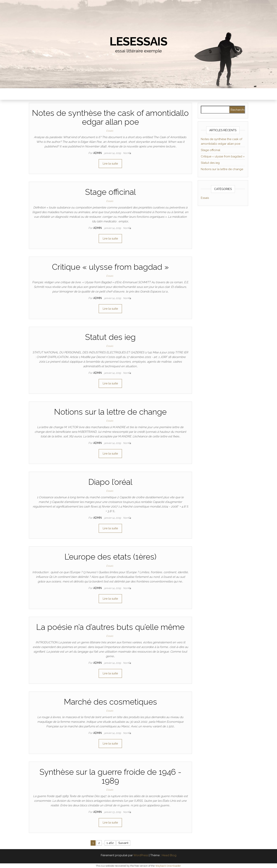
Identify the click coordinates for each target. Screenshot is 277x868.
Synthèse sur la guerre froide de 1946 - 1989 (110, 776)
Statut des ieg (110, 337)
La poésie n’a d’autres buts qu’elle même (110, 627)
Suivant (123, 843)
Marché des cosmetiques (110, 702)
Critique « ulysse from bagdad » (110, 267)
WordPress (141, 855)
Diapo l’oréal (110, 482)
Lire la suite (110, 164)
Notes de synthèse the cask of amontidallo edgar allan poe (110, 117)
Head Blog (169, 855)
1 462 (110, 843)
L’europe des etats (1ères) (110, 557)
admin (98, 153)
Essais (110, 131)
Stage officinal (110, 192)
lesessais (138, 41)
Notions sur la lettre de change (110, 412)
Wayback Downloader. (168, 866)
